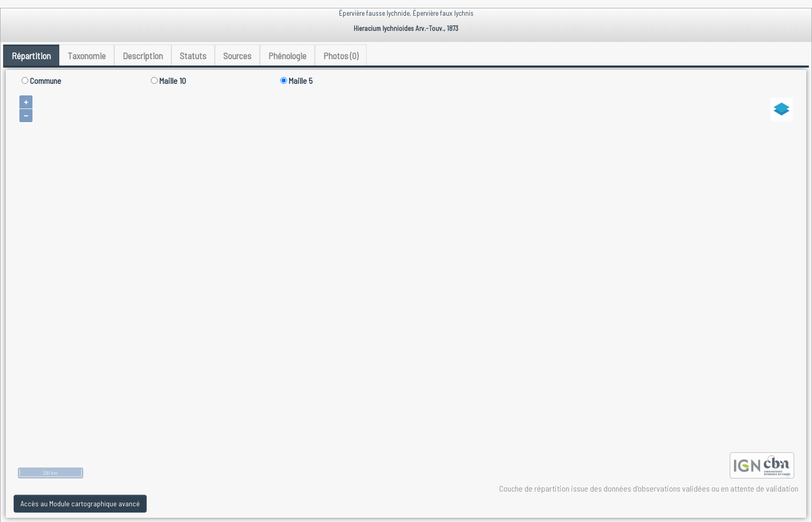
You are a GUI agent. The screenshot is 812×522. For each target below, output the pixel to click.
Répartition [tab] (31, 56)
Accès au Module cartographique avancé (80, 503)
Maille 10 (168, 80)
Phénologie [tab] (287, 56)
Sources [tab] (237, 56)
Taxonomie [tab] (87, 56)
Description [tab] (143, 56)
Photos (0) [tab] (341, 56)
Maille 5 (297, 80)
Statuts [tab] (193, 56)
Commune (41, 80)
